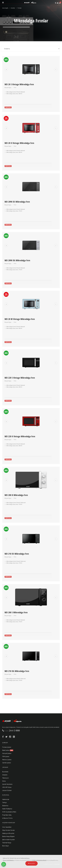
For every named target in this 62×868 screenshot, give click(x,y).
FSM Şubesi (6, 757)
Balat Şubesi (8, 750)
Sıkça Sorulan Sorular (8, 830)
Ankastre (5, 775)
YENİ (11, 750)
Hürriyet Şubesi (7, 753)
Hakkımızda (6, 799)
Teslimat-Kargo (7, 843)
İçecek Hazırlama (7, 784)
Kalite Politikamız (7, 809)
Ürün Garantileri (7, 827)
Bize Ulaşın (6, 846)
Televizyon (5, 778)
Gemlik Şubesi (7, 763)
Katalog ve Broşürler (8, 833)
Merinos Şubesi (7, 760)
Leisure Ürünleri (7, 790)
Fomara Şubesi (7, 747)
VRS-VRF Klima (7, 787)
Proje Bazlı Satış (7, 815)
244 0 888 (12, 731)
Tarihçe (4, 803)
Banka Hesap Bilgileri (8, 836)
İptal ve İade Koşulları (9, 840)
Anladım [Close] (32, 863)
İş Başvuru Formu (7, 818)
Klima (4, 781)
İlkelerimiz (5, 806)
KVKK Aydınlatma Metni (9, 812)
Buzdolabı (5, 772)
